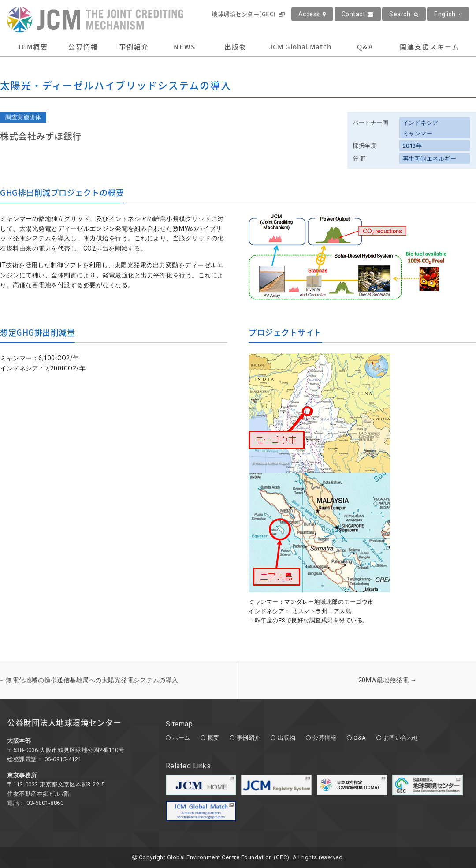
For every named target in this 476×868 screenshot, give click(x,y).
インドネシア (421, 123)
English (448, 14)
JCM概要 (33, 47)
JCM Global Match (300, 47)
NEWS (185, 47)
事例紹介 (134, 47)
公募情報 (83, 47)
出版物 (236, 47)
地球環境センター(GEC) (248, 14)
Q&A (365, 47)
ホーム (181, 738)
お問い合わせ (401, 738)
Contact (358, 14)
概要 (214, 738)
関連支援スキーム (430, 47)
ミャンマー (418, 133)
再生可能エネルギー (430, 159)
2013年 (413, 146)
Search (404, 14)
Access (312, 14)
